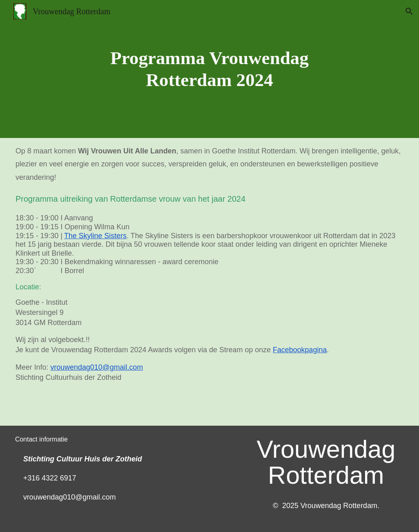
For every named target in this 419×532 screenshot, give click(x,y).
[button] (409, 11)
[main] (209, 69)
